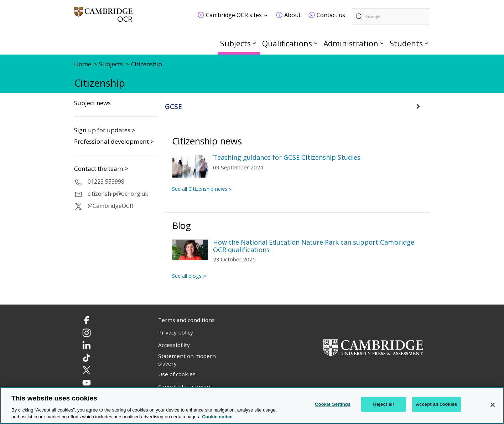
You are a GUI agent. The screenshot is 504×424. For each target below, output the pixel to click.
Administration (351, 43)
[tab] (298, 107)
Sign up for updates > (105, 130)
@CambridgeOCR (110, 206)
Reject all (383, 405)
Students (406, 43)
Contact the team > (101, 169)
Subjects (235, 43)
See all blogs (187, 276)
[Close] (493, 405)
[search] (391, 17)
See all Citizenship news (200, 189)
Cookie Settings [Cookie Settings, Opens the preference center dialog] (333, 405)
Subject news (92, 103)
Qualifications (287, 43)
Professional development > (114, 141)
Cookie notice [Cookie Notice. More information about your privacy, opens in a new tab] (217, 417)
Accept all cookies (437, 405)
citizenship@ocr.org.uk (118, 194)
